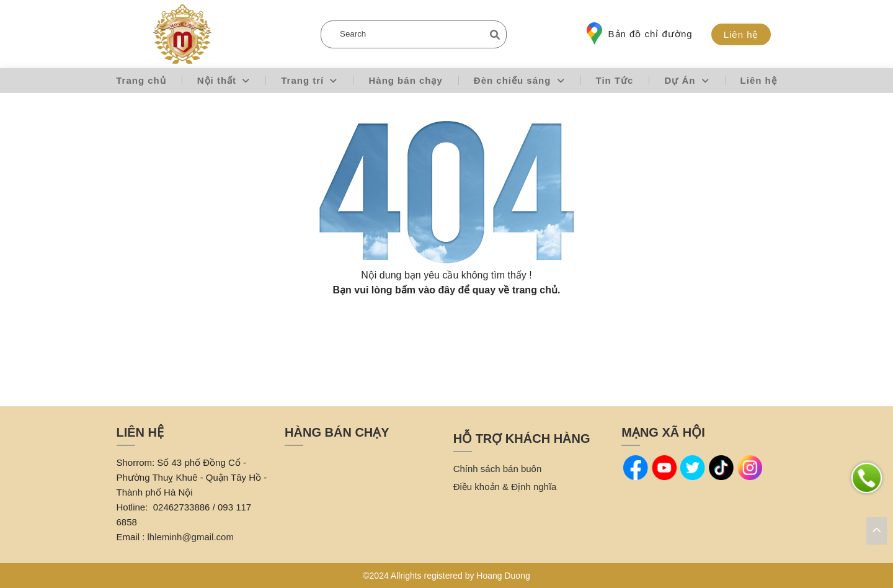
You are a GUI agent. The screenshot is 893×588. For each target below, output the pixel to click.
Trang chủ (141, 80)
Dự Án (686, 80)
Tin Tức (615, 80)
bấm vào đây (425, 290)
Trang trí (309, 80)
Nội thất (224, 80)
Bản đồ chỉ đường (640, 33)
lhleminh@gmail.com (191, 537)
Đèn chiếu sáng (519, 80)
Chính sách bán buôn (498, 469)
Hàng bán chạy (405, 80)
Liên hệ (741, 34)
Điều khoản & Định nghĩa (505, 487)
